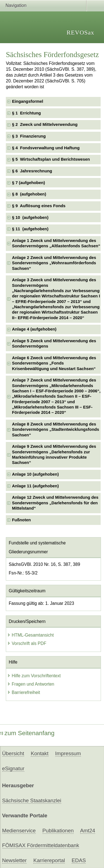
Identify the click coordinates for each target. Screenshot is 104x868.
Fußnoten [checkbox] (21, 520)
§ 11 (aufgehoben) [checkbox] (30, 229)
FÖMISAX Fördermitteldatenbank (41, 845)
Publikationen (58, 831)
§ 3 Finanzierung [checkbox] (29, 136)
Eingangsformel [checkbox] (27, 101)
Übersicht (13, 753)
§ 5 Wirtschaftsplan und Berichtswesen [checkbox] (51, 159)
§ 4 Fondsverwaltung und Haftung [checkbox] (46, 148)
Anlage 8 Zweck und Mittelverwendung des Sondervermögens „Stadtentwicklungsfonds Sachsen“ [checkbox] (55, 430)
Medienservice (19, 831)
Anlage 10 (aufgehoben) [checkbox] (35, 474)
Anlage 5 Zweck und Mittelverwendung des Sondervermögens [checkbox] (54, 343)
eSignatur (13, 768)
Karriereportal (49, 860)
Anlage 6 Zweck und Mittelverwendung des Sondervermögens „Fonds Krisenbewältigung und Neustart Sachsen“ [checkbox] (54, 363)
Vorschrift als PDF (27, 643)
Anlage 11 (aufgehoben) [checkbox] (35, 486)
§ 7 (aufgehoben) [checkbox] (28, 183)
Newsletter (15, 860)
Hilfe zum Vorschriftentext (34, 676)
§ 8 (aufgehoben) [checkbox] (29, 194)
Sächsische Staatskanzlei (32, 800)
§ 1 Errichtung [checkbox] (26, 113)
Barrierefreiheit (24, 692)
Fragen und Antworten (31, 684)
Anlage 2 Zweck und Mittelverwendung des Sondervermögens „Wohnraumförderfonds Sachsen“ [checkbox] (54, 263)
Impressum (68, 753)
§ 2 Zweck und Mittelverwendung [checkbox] (45, 124)
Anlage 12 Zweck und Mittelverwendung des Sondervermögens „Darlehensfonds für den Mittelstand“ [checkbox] (55, 503)
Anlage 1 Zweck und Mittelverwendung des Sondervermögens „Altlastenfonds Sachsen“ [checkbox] (56, 243)
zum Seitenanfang (27, 733)
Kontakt (40, 753)
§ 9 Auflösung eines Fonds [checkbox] (39, 206)
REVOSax (80, 32)
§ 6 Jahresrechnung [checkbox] (32, 171)
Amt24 (88, 831)
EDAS (79, 860)
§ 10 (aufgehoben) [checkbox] (30, 217)
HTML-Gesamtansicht (31, 635)
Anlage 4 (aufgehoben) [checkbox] (34, 329)
